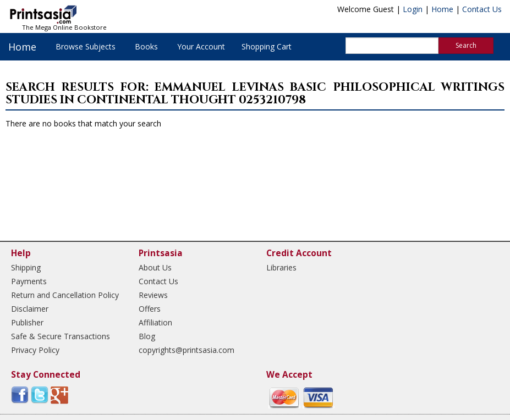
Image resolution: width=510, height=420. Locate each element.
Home (442, 9)
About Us (155, 267)
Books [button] (146, 46)
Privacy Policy (35, 350)
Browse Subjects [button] (86, 46)
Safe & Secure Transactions (61, 336)
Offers (150, 309)
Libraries (281, 267)
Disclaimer (30, 309)
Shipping (26, 267)
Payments (29, 281)
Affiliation (155, 322)
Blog (147, 336)
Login (413, 9)
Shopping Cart (267, 46)
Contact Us (482, 9)
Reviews (153, 295)
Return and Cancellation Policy (65, 295)
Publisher (27, 322)
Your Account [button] (201, 46)
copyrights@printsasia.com (187, 350)
